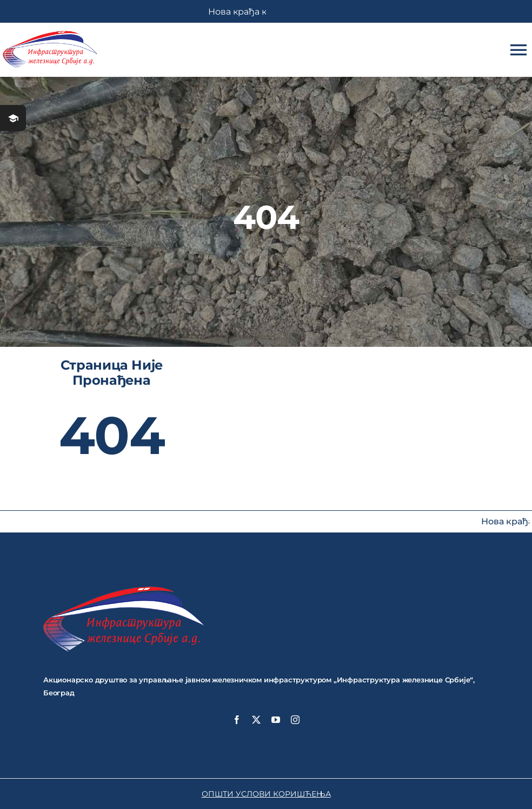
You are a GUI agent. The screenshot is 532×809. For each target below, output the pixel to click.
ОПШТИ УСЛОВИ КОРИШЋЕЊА (266, 794)
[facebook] (237, 720)
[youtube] (276, 720)
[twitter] (256, 720)
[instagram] (295, 720)
